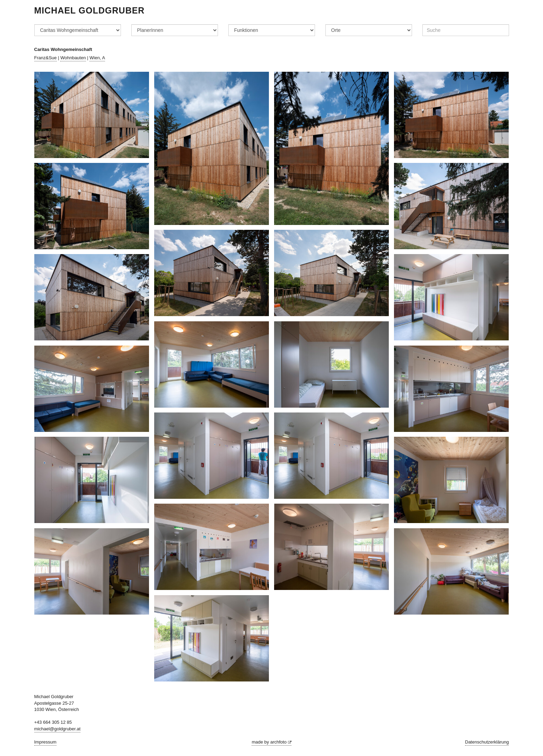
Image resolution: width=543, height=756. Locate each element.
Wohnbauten (73, 58)
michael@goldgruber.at (58, 729)
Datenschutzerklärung (487, 742)
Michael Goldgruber (90, 10)
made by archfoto (271, 742)
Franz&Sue (46, 58)
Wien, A (97, 58)
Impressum (45, 742)
